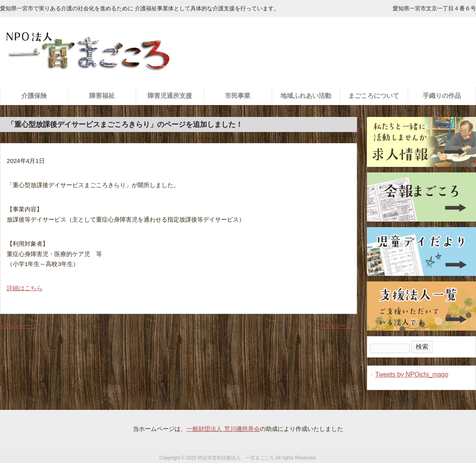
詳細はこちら (25, 288)
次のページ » (339, 326)
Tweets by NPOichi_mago (412, 374)
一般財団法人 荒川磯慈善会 (223, 429)
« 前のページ (18, 326)
